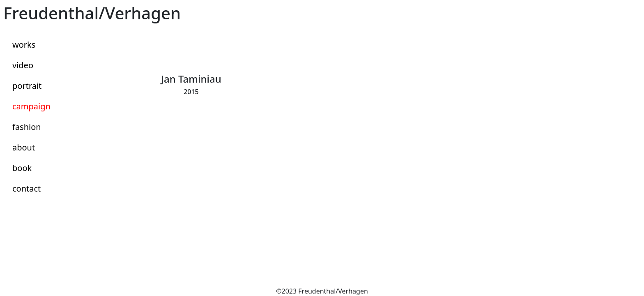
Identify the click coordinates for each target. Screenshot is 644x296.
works (24, 45)
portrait (27, 86)
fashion (27, 127)
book (22, 168)
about (24, 147)
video (23, 65)
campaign (31, 106)
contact (26, 188)
